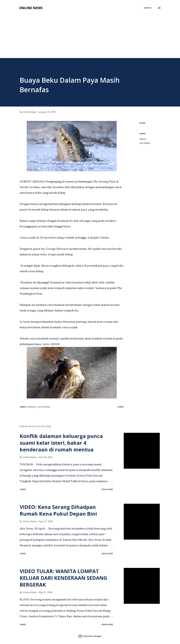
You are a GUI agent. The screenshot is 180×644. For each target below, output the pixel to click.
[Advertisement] (90, 33)
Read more (107, 489)
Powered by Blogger (90, 636)
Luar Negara (145, 143)
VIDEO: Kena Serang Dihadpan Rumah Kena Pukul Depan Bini (58, 510)
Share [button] (142, 123)
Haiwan (143, 139)
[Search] (148, 8)
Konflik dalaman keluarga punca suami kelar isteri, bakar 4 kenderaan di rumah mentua (61, 443)
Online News (31, 8)
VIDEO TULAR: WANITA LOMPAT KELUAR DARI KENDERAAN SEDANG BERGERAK (63, 578)
